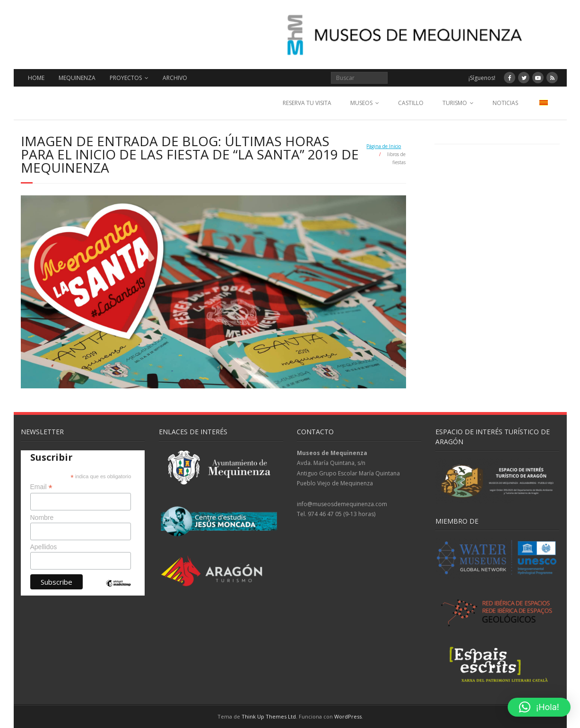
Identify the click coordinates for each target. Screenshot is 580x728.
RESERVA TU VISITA (307, 103)
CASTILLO (411, 103)
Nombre (42, 517)
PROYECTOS (126, 78)
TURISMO (455, 103)
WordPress (348, 716)
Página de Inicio (384, 146)
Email (41, 487)
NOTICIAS (505, 103)
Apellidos (44, 547)
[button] (539, 707)
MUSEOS (361, 103)
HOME (36, 78)
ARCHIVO (175, 78)
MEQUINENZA (77, 78)
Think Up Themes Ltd (269, 716)
